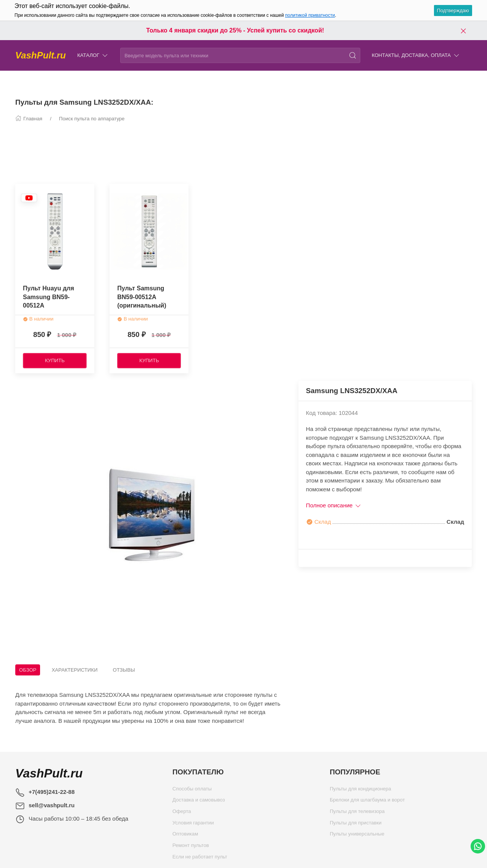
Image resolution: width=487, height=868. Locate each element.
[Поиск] (353, 55)
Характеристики (74, 670)
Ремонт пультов (191, 847)
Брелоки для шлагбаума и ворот (367, 802)
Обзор (28, 670)
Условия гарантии (193, 825)
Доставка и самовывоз (199, 802)
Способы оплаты (192, 791)
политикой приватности (310, 15)
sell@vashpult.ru (52, 805)
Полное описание (334, 505)
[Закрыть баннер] (463, 31)
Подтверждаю (453, 11)
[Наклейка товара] (29, 198)
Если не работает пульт (200, 859)
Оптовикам (185, 836)
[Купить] (55, 361)
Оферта (182, 813)
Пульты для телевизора (357, 813)
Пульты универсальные (357, 836)
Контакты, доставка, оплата (416, 56)
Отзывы (124, 670)
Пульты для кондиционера (360, 791)
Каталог (93, 56)
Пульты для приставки (356, 825)
